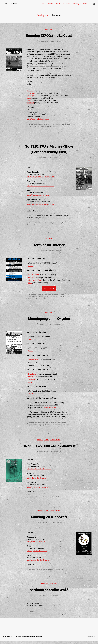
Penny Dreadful (58, 223)
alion (45, 599)
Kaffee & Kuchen (63, 425)
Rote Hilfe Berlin (56, 427)
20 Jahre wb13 (33, 297)
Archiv (85, 4)
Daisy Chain (63, 297)
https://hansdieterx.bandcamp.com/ (40, 472)
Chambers (31, 103)
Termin (46, 443)
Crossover (39, 573)
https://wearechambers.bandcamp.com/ (42, 186)
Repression (48, 427)
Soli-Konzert (52, 126)
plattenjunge (44, 41)
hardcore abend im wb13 (49, 592)
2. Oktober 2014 (57, 327)
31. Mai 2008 (55, 599)
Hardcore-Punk (53, 425)
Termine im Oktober (49, 245)
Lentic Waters (32, 94)
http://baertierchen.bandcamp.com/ (40, 563)
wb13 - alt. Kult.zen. (11, 4)
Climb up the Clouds (36, 281)
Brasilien (31, 425)
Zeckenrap (47, 301)
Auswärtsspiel (33, 125)
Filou (30, 299)
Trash (54, 500)
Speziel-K (40, 301)
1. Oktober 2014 (57, 455)
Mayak (29, 101)
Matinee (47, 223)
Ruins (29, 98)
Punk (43, 126)
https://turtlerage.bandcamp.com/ (40, 490)
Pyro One (32, 301)
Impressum (42, 640)
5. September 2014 (57, 526)
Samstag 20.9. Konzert (49, 519)
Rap (36, 301)
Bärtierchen (32, 573)
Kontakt (50, 4)
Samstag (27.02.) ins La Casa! (49, 35)
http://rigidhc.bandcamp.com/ (38, 554)
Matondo (41, 299)
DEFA (69, 297)
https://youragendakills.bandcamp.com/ (42, 205)
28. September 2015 (57, 251)
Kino (69, 425)
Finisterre (31, 96)
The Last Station (34, 363)
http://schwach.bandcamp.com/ (39, 481)
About (58, 4)
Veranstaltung (56, 443)
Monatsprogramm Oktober (49, 321)
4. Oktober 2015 (57, 158)
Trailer (31, 266)
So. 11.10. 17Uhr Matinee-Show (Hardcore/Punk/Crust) (49, 149)
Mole (52, 223)
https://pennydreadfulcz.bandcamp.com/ (42, 177)
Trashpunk (39, 429)
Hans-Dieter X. (34, 377)
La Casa (65, 125)
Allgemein (49, 29)
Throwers (31, 91)
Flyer (30, 385)
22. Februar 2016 (57, 41)
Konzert (49, 140)
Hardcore (53, 125)
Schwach (32, 380)
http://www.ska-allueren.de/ (37, 545)
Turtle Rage (33, 382)
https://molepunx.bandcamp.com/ (40, 195)
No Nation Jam (51, 299)
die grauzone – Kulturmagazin (72, 4)
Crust (37, 223)
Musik (43, 4)
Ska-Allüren (55, 573)
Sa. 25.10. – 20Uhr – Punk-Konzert (49, 448)
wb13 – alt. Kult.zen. (15, 640)
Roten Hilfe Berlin (50, 411)
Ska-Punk (62, 573)
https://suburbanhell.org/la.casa (39, 119)
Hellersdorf (59, 125)
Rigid (50, 573)
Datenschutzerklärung (30, 640)
